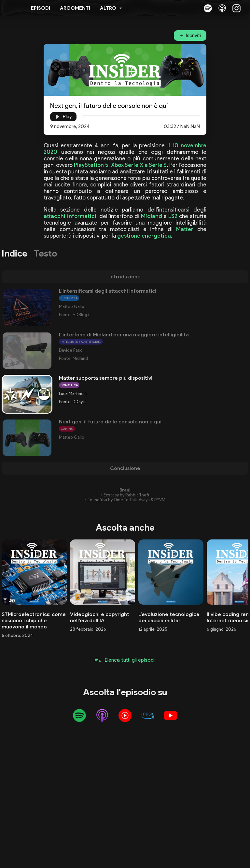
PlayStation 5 (91, 165)
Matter (185, 229)
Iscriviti (193, 36)
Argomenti (75, 8)
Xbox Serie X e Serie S (139, 165)
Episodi (41, 8)
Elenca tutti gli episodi (130, 660)
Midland (152, 216)
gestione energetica (144, 236)
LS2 (173, 216)
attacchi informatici (70, 216)
